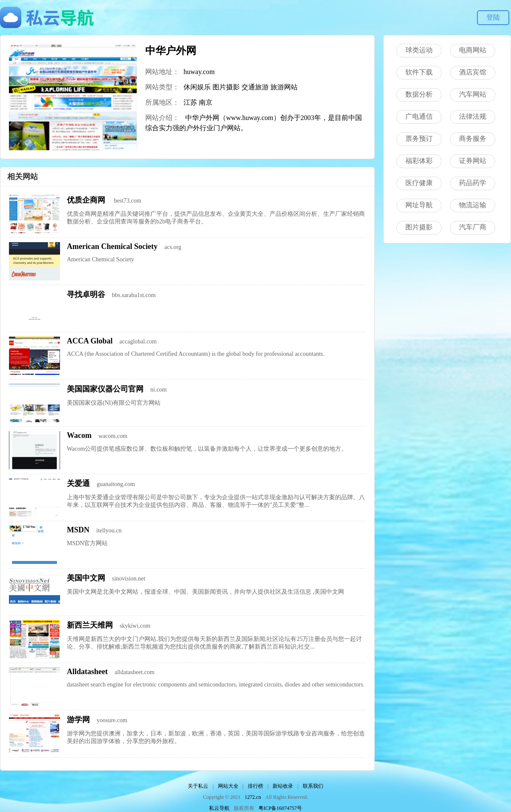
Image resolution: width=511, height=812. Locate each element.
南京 (206, 102)
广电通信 (419, 116)
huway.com (199, 72)
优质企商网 (87, 200)
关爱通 (78, 483)
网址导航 (419, 205)
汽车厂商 (473, 227)
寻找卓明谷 (86, 294)
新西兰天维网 (90, 625)
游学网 (78, 720)
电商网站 (473, 50)
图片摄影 (226, 87)
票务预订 (419, 139)
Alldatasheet (87, 672)
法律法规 (473, 116)
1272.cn (253, 797)
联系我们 (313, 786)
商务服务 (473, 139)
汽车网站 (473, 94)
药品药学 (473, 183)
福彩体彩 (419, 161)
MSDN (78, 530)
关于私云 (198, 786)
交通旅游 (255, 87)
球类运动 (419, 50)
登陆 (493, 17)
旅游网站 (284, 87)
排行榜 (255, 786)
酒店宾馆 (473, 72)
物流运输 (473, 205)
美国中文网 (86, 578)
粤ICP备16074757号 (280, 808)
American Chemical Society (112, 246)
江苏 (190, 102)
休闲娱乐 (197, 87)
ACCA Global (90, 341)
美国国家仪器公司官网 (105, 389)
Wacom (79, 435)
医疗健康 (419, 183)
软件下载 (419, 72)
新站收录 (283, 786)
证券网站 (473, 161)
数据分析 (419, 94)
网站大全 (228, 786)
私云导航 (219, 808)
